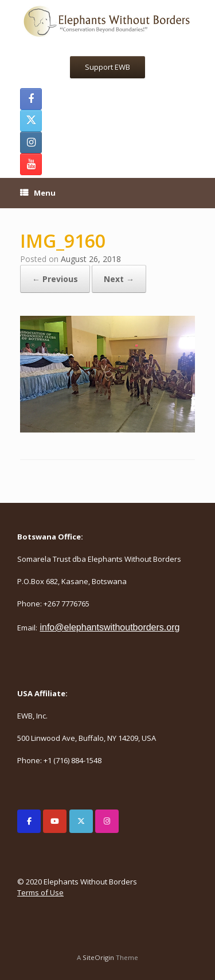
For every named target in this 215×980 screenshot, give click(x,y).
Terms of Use (40, 892)
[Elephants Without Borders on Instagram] (107, 821)
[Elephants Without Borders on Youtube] (55, 821)
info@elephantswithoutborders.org (110, 627)
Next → (119, 279)
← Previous (55, 279)
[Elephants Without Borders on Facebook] (29, 821)
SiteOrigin (98, 957)
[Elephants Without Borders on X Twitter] (81, 821)
